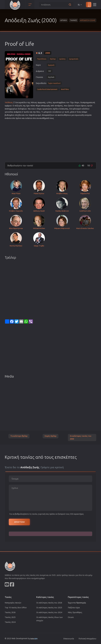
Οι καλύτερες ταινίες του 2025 (49, 608)
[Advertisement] (50, 140)
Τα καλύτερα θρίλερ (19, 436)
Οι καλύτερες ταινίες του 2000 (81, 437)
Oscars (71, 617)
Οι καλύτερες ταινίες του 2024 (49, 612)
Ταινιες (74, 20)
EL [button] (80, 5)
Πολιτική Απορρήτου (87, 639)
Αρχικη (64, 20)
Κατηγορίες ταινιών (13, 603)
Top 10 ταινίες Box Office (16, 608)
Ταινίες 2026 (10, 612)
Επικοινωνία (69, 639)
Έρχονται (77, 603)
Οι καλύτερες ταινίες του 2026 (49, 603)
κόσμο (84, 112)
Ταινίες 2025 (10, 617)
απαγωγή (45, 106)
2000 (48, 53)
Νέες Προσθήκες (75, 612)
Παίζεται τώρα (74, 608)
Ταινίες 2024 (10, 622)
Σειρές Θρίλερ (50, 436)
